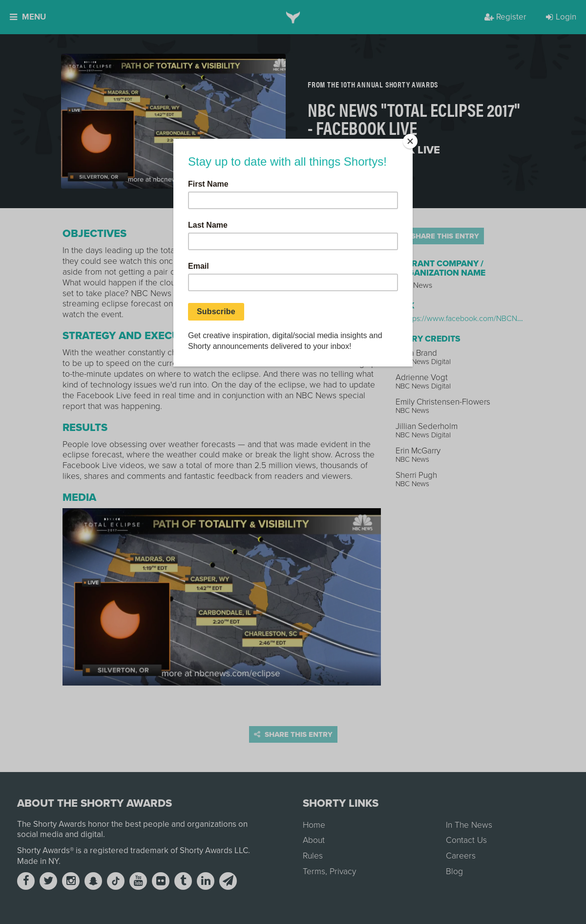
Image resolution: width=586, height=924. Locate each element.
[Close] (410, 141)
